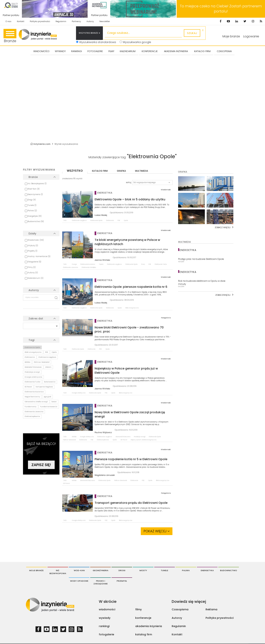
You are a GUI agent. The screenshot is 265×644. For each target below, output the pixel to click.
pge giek (47, 397)
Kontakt (21, 21)
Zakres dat (36, 319)
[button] (152, 183)
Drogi (122, 570)
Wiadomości (41, 51)
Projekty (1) (32, 251)
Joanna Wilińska (102, 260)
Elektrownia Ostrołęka (89, 267)
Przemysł (122, 581)
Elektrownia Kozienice (34, 392)
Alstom (48, 367)
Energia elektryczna (33, 377)
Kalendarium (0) (36, 278)
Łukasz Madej (101, 215)
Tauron (101, 264)
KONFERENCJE (150, 51)
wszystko (75, 171)
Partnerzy (76, 21)
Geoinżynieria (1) (35, 194)
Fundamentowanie (49, 407)
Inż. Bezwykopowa (58, 572)
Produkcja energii (32, 372)
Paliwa (186, 570)
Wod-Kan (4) (34, 189)
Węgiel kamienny (32, 397)
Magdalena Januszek (105, 475)
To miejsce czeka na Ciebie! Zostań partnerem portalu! (221, 9)
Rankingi (77, 51)
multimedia (142, 171)
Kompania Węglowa (44, 387)
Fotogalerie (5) (34, 262)
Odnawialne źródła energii (36, 402)
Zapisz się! (41, 465)
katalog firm (100, 171)
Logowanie (251, 36)
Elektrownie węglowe (47, 357)
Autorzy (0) (33, 273)
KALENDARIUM (128, 51)
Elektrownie (30, 357)
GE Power (28, 387)
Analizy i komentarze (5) (39, 256)
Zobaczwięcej (223, 295)
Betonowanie (50, 382)
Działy (32, 233)
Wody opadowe (79, 581)
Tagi (31, 340)
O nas (8, 21)
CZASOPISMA (224, 51)
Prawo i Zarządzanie (101, 582)
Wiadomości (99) (36, 240)
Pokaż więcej (157, 531)
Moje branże (36, 570)
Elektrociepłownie (32, 416)
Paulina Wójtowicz (103, 433)
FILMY (111, 51)
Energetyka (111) (35, 216)
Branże (10, 36)
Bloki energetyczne (33, 352)
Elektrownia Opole (32, 347)
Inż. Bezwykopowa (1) (37, 184)
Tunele (165, 570)
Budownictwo (229, 570)
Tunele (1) (32, 205)
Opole (54, 352)
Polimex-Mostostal (42, 362)
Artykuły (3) (33, 246)
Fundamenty (31, 407)
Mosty (143, 570)
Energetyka (207, 570)
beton (54, 402)
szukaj (192, 33)
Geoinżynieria (101, 570)
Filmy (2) (32, 267)
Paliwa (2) (32, 211)
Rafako (27, 362)
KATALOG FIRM (202, 51)
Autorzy (90, 21)
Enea (143, 264)
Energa (74, 264)
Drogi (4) (32, 200)
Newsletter (105, 21)
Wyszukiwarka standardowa (96, 42)
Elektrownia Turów (32, 382)
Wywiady (60, 51)
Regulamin (61, 21)
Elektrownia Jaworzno (34, 412)
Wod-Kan (79, 570)
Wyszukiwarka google (135, 42)
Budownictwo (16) (36, 221)
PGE (47, 352)
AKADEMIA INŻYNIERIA (176, 51)
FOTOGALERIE (95, 51)
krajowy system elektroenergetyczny (144, 440)
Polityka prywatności (40, 21)
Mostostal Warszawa (33, 367)
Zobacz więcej (223, 227)
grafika (121, 171)
